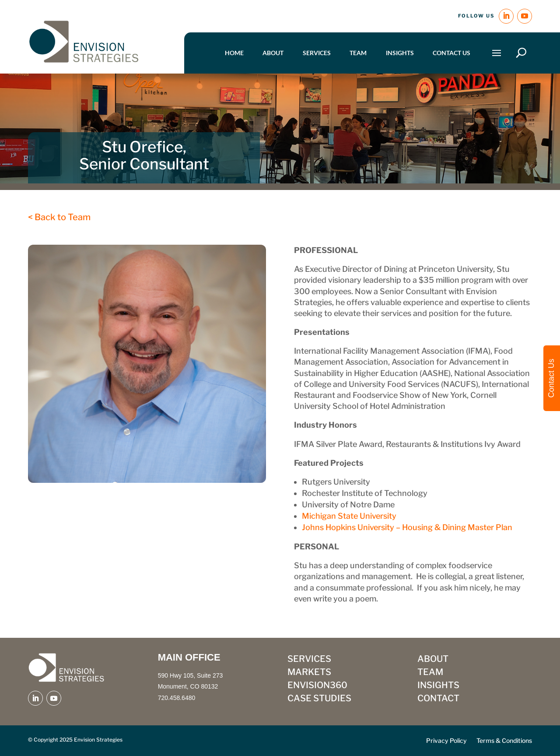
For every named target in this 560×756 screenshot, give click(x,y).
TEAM (430, 673)
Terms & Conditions (504, 741)
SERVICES (309, 660)
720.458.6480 (177, 698)
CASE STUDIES (319, 699)
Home (234, 53)
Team (358, 53)
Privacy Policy (446, 741)
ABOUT (433, 660)
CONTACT (438, 699)
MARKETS (309, 673)
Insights (400, 53)
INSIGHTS (438, 686)
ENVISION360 (317, 686)
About (273, 53)
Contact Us (451, 53)
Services (317, 53)
